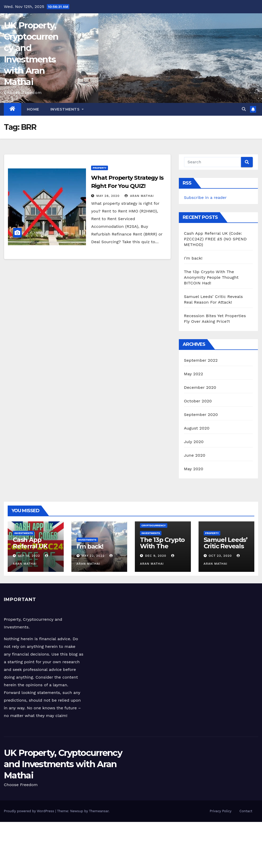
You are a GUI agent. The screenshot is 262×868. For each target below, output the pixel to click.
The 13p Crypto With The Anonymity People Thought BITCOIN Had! (211, 277)
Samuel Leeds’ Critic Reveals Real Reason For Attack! (226, 549)
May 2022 (194, 374)
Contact (246, 811)
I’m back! (193, 258)
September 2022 (201, 360)
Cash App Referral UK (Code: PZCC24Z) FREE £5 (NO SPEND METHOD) (215, 239)
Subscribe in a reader (205, 197)
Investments (67, 109)
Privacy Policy (221, 811)
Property (100, 168)
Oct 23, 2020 (220, 556)
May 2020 (194, 469)
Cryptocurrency (154, 525)
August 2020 (197, 428)
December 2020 (200, 387)
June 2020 (195, 455)
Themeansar (99, 811)
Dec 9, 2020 (156, 556)
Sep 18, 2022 (29, 556)
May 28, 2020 (108, 196)
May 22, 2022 (93, 556)
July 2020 (194, 442)
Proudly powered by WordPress (30, 811)
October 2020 (198, 401)
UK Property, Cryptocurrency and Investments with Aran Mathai (63, 764)
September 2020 (201, 415)
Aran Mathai (139, 196)
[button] (244, 109)
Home (33, 109)
